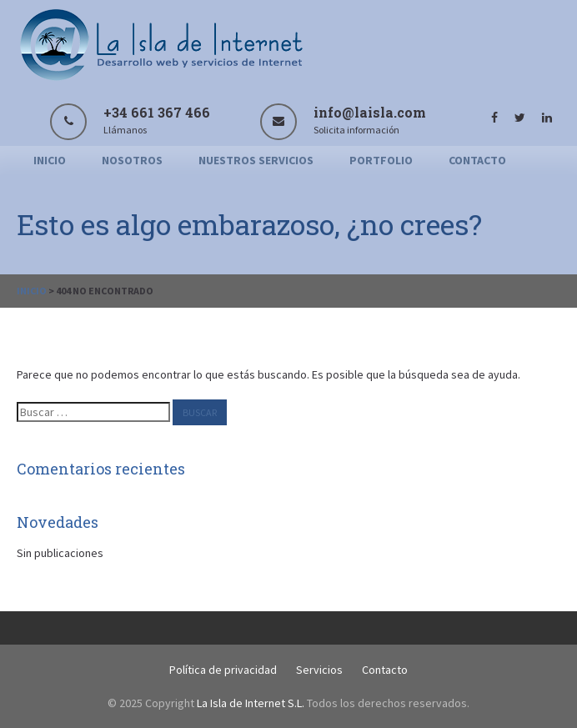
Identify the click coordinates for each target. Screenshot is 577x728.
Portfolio (381, 160)
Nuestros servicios (256, 160)
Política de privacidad (223, 670)
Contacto (477, 160)
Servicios (319, 670)
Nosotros (132, 160)
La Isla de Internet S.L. (251, 703)
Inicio (50, 160)
